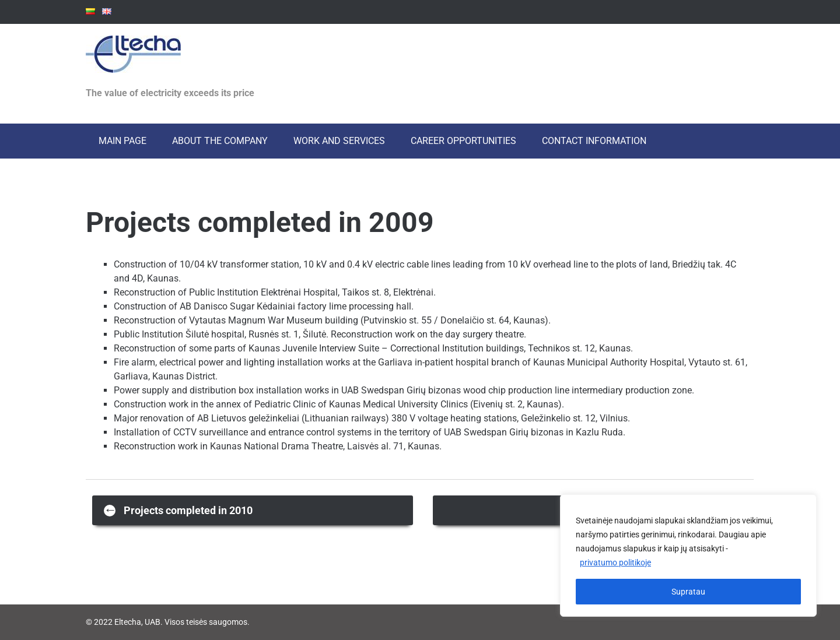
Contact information (594, 141)
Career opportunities (463, 141)
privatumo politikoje (615, 562)
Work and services (339, 141)
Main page (123, 141)
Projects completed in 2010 (178, 510)
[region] (688, 555)
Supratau (688, 592)
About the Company (220, 141)
